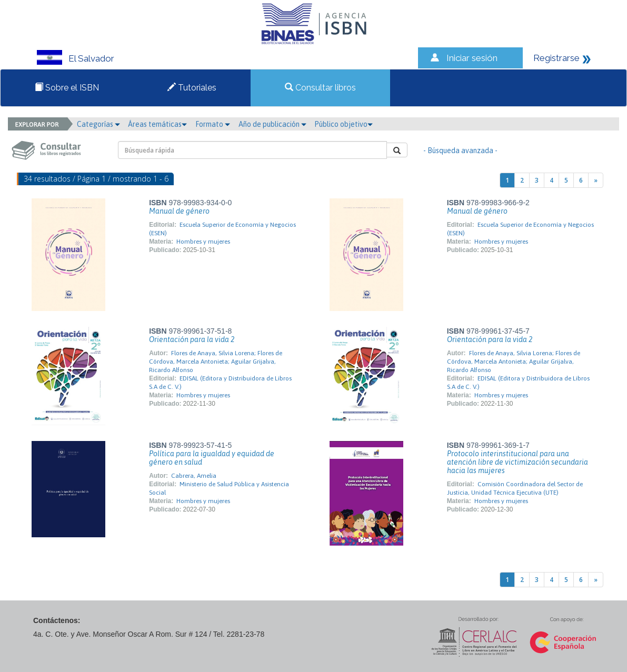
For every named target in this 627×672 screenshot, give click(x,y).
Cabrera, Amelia (194, 476)
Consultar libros (320, 88)
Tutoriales (192, 88)
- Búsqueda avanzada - (460, 151)
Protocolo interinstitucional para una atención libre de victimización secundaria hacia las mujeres (517, 462)
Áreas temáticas (157, 124)
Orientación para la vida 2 (192, 339)
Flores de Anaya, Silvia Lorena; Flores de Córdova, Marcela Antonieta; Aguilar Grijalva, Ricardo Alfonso (216, 362)
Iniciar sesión (472, 58)
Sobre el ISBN (67, 88)
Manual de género (179, 211)
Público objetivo (344, 124)
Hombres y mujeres (203, 242)
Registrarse (556, 58)
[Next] (596, 180)
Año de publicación (272, 124)
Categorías (98, 124)
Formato (213, 124)
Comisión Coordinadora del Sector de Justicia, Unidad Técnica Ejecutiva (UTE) (515, 488)
